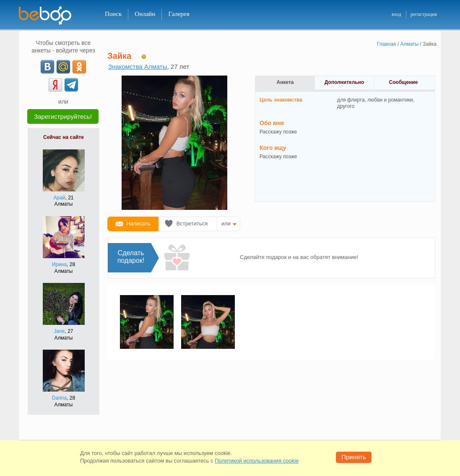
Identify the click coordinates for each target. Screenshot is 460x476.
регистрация (424, 14)
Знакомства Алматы (138, 67)
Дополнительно (344, 82)
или (226, 224)
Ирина (59, 264)
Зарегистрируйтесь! (63, 116)
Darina (59, 398)
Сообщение (404, 82)
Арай (59, 198)
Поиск (113, 14)
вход (396, 14)
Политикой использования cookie (257, 461)
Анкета (285, 82)
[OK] (79, 67)
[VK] (47, 67)
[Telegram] (71, 85)
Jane (59, 331)
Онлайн (145, 14)
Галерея (179, 14)
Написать (138, 224)
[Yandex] (55, 85)
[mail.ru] (63, 67)
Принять (354, 457)
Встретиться (192, 224)
